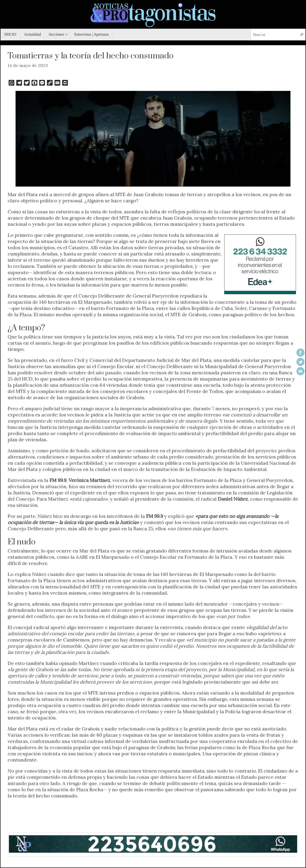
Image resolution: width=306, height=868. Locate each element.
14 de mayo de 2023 (28, 65)
